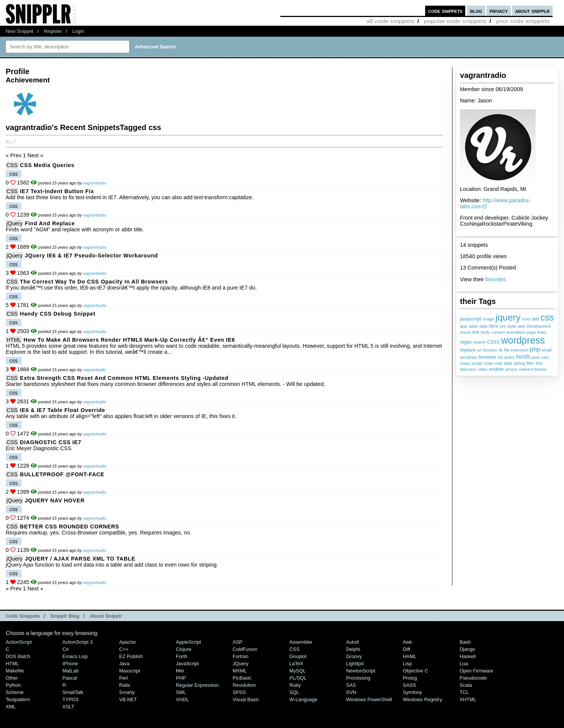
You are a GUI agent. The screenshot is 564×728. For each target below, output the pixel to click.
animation (516, 332)
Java (124, 664)
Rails (125, 685)
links (542, 332)
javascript (471, 319)
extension (519, 350)
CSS (12, 165)
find (539, 363)
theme (540, 369)
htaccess (468, 369)
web (522, 326)
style (512, 326)
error (526, 319)
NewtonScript (361, 671)
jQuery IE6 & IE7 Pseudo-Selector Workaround (91, 256)
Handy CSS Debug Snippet (58, 314)
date (508, 363)
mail (499, 363)
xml (503, 326)
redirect (526, 369)
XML (11, 707)
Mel (180, 671)
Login (78, 31)
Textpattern (18, 699)
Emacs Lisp (75, 656)
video (483, 369)
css (547, 318)
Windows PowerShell (369, 699)
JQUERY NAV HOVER (54, 500)
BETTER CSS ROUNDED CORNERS (70, 527)
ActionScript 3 (78, 642)
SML (181, 692)
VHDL (183, 699)
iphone (511, 369)
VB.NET (128, 699)
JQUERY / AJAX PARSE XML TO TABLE (80, 559)
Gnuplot (298, 656)
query (509, 357)
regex (466, 342)
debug (519, 363)
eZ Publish (131, 656)
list (500, 357)
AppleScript (188, 642)
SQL (294, 692)
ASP (238, 642)
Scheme (15, 692)
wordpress (523, 340)
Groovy (354, 656)
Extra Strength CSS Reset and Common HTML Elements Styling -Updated (124, 378)
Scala (466, 685)
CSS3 (493, 342)
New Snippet (19, 31)
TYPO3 (70, 699)
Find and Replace (50, 223)
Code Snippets (23, 616)
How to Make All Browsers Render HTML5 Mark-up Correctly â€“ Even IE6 (129, 340)
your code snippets (523, 21)
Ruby (295, 685)
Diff (406, 649)
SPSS (239, 692)
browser (488, 357)
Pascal (70, 678)
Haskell (468, 656)
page (531, 332)
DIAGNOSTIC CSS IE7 (51, 442)
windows (468, 357)
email (547, 350)
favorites (496, 279)
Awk (407, 642)
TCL (464, 692)
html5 (523, 357)
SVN (351, 692)
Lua (464, 664)
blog (476, 11)
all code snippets (390, 21)
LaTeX (296, 664)
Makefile (15, 671)
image (489, 319)
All (9, 141)
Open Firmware (476, 671)
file (507, 350)
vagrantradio (95, 183)
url (479, 350)
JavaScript (187, 664)
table (473, 326)
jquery (508, 317)
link (476, 332)
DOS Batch (18, 656)
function (490, 350)
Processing (358, 678)
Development (539, 326)
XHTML (468, 699)
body (486, 332)
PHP (181, 678)
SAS (351, 685)
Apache (127, 642)
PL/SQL (298, 678)
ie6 (536, 319)
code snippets (445, 11)
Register (53, 31)
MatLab (71, 671)
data (483, 326)
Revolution (244, 685)
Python (13, 685)
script (477, 363)
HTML (14, 340)
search (479, 342)
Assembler (301, 642)
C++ (124, 649)
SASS (409, 685)
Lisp (407, 664)
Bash (465, 642)
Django (467, 649)
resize (465, 332)
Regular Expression (197, 685)
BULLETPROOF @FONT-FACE (62, 474)
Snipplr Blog (65, 616)
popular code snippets (455, 21)
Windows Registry (423, 699)
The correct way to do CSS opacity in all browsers (94, 282)
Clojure (184, 649)
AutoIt (353, 642)
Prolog (410, 678)
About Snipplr (106, 616)
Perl (124, 678)
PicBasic (242, 678)
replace (468, 350)
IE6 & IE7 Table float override (63, 410)
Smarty (127, 692)
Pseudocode (473, 678)
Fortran (241, 656)
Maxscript (130, 671)
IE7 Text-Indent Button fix (57, 191)
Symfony (412, 692)
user (545, 357)
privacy (499, 11)
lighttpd (355, 664)
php (535, 349)
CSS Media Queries (47, 165)
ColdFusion (245, 649)
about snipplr (532, 11)
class (465, 363)
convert (498, 332)
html (493, 326)
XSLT (68, 707)
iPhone (70, 664)
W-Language (303, 699)
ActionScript (19, 642)
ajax (464, 326)
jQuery (14, 223)
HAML (410, 656)
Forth (182, 656)
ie (501, 350)
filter (530, 363)
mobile (496, 369)
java (535, 357)
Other (12, 678)
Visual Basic (246, 699)
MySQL (298, 671)
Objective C (416, 671)
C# (66, 649)
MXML (240, 671)
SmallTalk (73, 692)
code (488, 363)
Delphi (353, 649)
